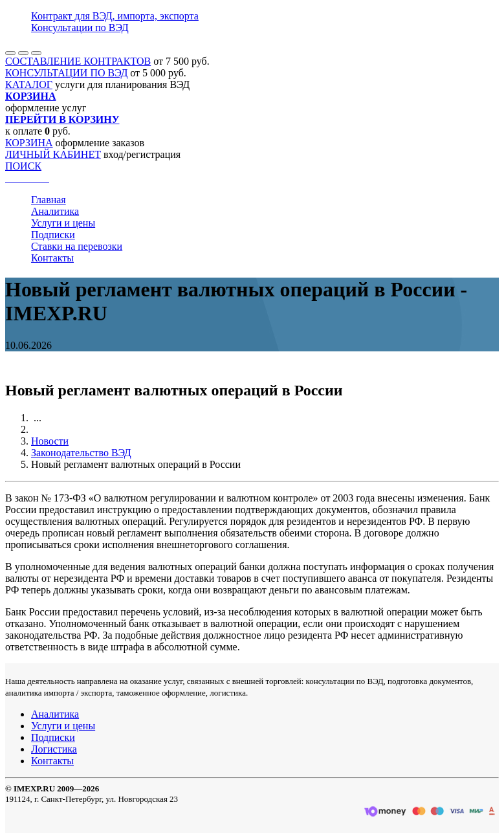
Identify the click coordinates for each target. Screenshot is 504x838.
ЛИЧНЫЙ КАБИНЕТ (53, 154)
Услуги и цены (63, 223)
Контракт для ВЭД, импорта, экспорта (115, 16)
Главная (49, 200)
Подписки (53, 235)
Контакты (52, 258)
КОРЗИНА (29, 143)
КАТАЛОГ (29, 84)
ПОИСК (23, 166)
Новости (50, 441)
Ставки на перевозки (77, 246)
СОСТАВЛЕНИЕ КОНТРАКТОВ (78, 61)
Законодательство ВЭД (81, 453)
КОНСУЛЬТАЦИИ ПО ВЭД (66, 73)
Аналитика (55, 211)
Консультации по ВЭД (80, 28)
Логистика (54, 749)
